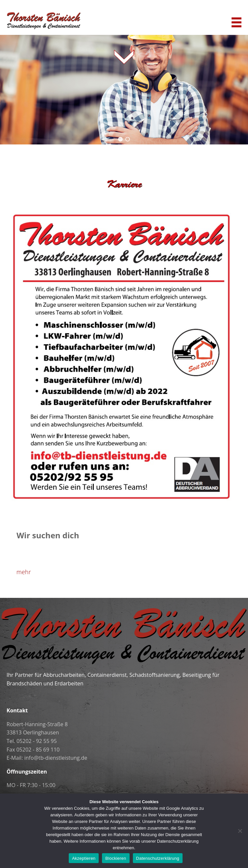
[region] (124, 89)
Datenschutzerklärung (158, 858)
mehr (24, 572)
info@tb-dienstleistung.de (56, 758)
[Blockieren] (240, 831)
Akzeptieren (84, 858)
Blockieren (116, 858)
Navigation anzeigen (236, 22)
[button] (120, 139)
